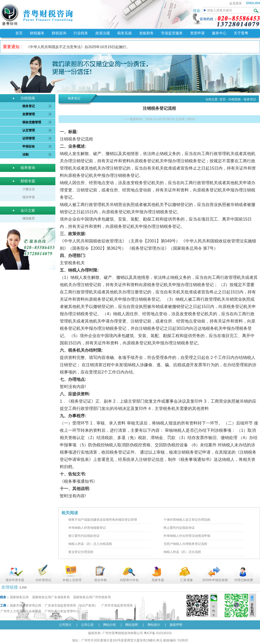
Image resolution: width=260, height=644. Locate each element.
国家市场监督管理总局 (25, 606)
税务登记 (29, 106)
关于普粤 (241, 33)
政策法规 (103, 33)
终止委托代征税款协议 (179, 528)
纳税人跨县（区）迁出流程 (182, 552)
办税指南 (235, 99)
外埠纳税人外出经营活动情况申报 (187, 536)
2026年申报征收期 (215, 580)
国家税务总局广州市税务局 (92, 597)
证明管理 (29, 138)
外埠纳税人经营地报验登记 (87, 528)
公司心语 (87, 625)
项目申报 (29, 197)
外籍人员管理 (72, 580)
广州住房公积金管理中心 (62, 611)
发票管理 (29, 114)
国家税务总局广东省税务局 (51, 597)
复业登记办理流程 (81, 552)
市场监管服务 (172, 33)
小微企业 (29, 189)
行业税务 (81, 33)
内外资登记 (43, 580)
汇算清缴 (186, 580)
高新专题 (158, 580)
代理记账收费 (244, 580)
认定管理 (29, 130)
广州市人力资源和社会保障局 (21, 611)
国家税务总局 (19, 597)
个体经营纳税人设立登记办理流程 (187, 520)
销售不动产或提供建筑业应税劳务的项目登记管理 (103, 520)
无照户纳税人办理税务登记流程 (185, 544)
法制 (25, 154)
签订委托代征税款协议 (84, 536)
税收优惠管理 (32, 122)
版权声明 (176, 625)
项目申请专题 (15, 580)
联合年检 (101, 580)
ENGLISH (253, 3)
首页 (19, 33)
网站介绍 (109, 625)
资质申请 (197, 33)
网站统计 (154, 625)
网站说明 (132, 625)
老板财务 (146, 33)
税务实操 (125, 33)
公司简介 (65, 625)
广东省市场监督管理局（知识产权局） (71, 606)
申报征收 (29, 146)
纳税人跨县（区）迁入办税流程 (90, 544)
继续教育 (29, 218)
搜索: (198, 11)
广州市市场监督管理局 (117, 606)
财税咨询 (59, 33)
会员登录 (236, 3)
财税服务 (37, 33)
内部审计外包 (129, 580)
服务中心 (219, 33)
